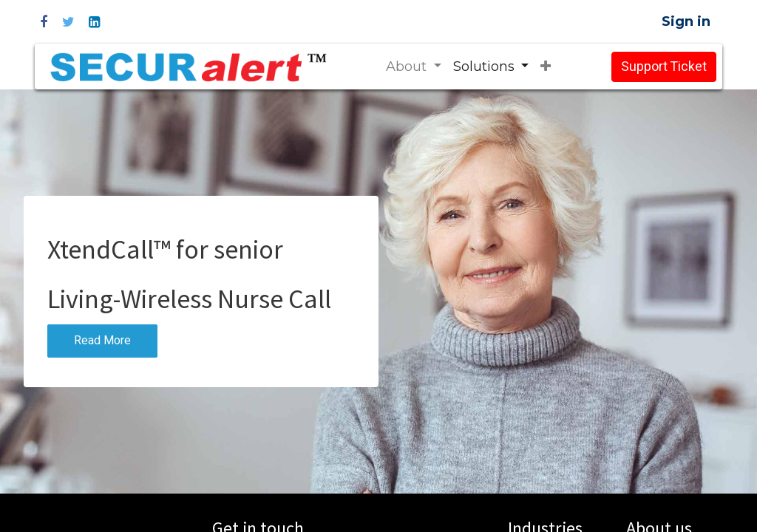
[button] (546, 67)
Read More (102, 341)
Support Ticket (664, 67)
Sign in (686, 21)
